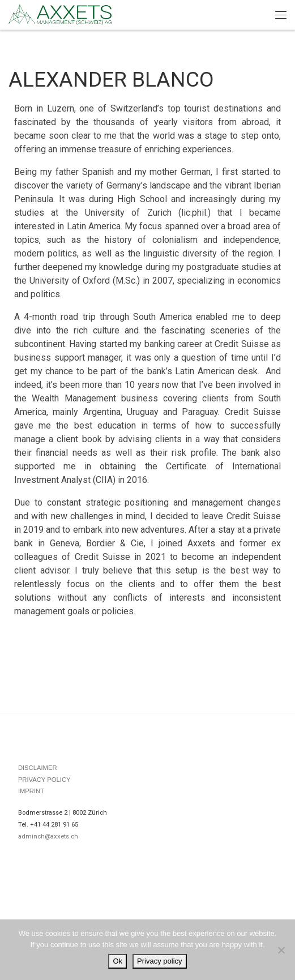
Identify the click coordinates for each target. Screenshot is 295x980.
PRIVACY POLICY (44, 780)
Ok (117, 961)
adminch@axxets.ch (48, 836)
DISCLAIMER (38, 768)
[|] (60, 14)
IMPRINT (31, 791)
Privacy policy (159, 961)
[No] (281, 950)
